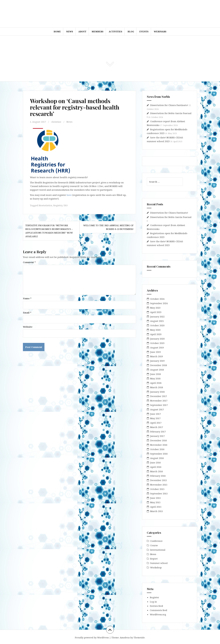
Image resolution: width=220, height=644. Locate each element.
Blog (131, 31)
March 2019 (157, 356)
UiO (66, 205)
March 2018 (157, 387)
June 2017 (155, 414)
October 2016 (157, 449)
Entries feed (156, 606)
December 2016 (159, 440)
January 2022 (157, 317)
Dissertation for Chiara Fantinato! (169, 105)
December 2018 (159, 365)
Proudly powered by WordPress (92, 638)
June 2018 (155, 374)
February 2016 (158, 476)
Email (27, 313)
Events (144, 31)
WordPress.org (158, 614)
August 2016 (157, 458)
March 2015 (157, 511)
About (82, 31)
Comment (29, 262)
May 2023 (155, 308)
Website (28, 327)
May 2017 (155, 418)
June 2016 (155, 462)
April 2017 (156, 423)
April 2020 (156, 334)
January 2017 (157, 436)
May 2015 (155, 502)
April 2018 (156, 383)
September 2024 (159, 303)
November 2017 (159, 401)
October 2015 (157, 489)
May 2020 (155, 330)
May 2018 (155, 378)
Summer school (159, 563)
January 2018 (157, 392)
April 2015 (156, 507)
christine (56, 122)
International (158, 550)
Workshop (156, 567)
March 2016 (157, 471)
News (70, 31)
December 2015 (159, 480)
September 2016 (159, 454)
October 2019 (157, 343)
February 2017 (158, 432)
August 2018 (157, 370)
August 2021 (157, 321)
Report (154, 559)
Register (154, 597)
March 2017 (157, 427)
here (69, 195)
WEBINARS (160, 31)
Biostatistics (45, 205)
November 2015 (159, 485)
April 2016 (156, 467)
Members (98, 31)
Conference (156, 541)
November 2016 (159, 445)
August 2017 (157, 409)
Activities (116, 31)
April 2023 (156, 312)
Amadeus (125, 638)
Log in (153, 602)
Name (27, 298)
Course (154, 545)
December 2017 (159, 396)
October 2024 (157, 299)
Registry (58, 205)
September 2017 (159, 405)
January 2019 (157, 361)
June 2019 (155, 352)
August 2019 (157, 347)
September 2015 (159, 493)
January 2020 (157, 339)
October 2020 (157, 325)
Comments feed (159, 610)
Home (57, 31)
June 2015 (155, 498)
